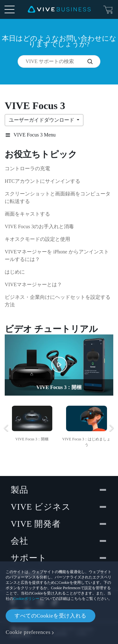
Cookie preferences (28, 632)
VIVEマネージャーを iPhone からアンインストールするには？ (57, 255)
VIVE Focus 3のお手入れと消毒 (39, 226)
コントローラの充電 (27, 168)
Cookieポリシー (26, 599)
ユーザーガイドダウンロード (42, 120)
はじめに (15, 272)
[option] (32, 423)
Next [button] (112, 428)
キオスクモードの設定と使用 (37, 239)
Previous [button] (6, 428)
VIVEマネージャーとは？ (33, 284)
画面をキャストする (27, 214)
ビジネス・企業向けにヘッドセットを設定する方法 (58, 301)
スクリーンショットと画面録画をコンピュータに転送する (58, 197)
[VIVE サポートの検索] (94, 61)
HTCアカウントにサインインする (42, 181)
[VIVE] (59, 9)
